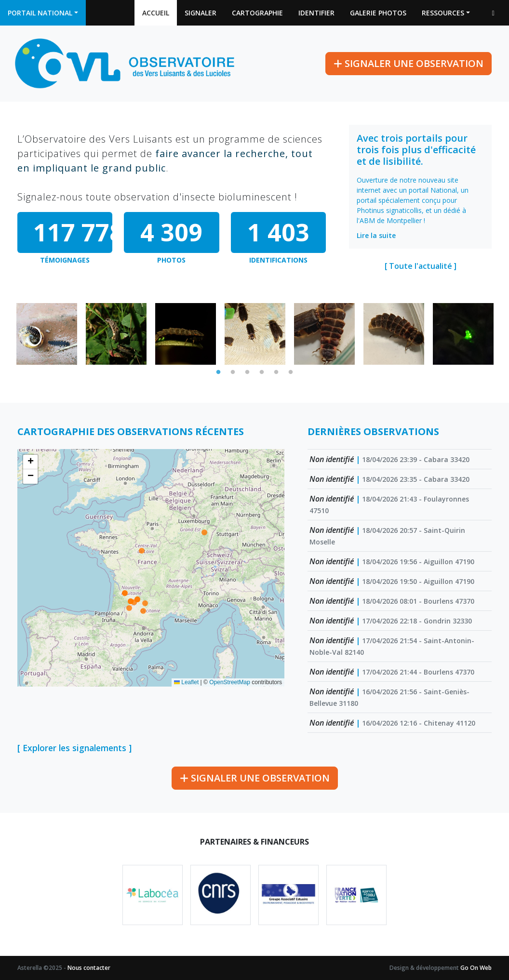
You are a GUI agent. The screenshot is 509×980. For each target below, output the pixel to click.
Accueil (156, 13)
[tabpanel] (47, 334)
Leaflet (186, 682)
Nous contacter (89, 968)
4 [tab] (262, 372)
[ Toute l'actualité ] (421, 266)
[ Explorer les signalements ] (74, 748)
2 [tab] (233, 372)
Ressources (443, 13)
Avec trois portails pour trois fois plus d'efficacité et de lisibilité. (416, 150)
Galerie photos (378, 13)
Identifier (316, 13)
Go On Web (476, 968)
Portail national (40, 13)
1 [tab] (218, 372)
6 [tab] (291, 372)
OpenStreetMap (230, 682)
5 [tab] (276, 372)
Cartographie (257, 13)
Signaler (201, 13)
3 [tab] (247, 372)
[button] (30, 462)
